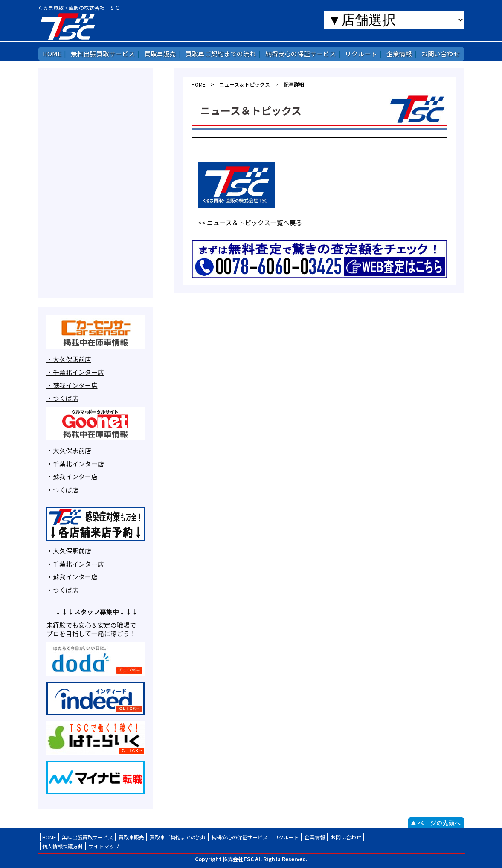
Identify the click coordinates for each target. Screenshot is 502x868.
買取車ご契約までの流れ (221, 54)
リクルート (361, 54)
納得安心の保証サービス (300, 54)
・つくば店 (62, 398)
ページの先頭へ (436, 823)
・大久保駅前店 (69, 359)
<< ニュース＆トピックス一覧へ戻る (250, 222)
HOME (52, 54)
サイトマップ (104, 846)
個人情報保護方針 (63, 846)
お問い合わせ (441, 54)
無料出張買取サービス (103, 54)
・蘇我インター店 (72, 385)
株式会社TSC (94, 26)
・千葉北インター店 (75, 372)
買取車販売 (160, 54)
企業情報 (399, 54)
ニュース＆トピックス (245, 84)
